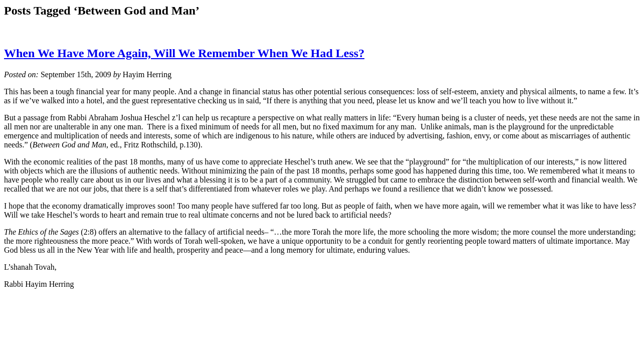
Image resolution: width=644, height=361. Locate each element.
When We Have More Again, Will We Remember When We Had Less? (184, 53)
